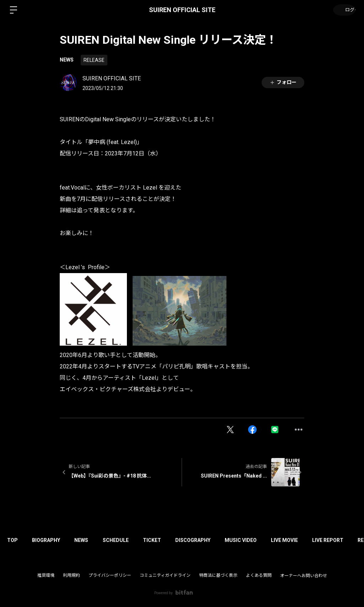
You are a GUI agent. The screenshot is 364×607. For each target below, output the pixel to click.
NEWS (67, 60)
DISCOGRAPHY (212, 540)
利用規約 (71, 575)
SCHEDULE (128, 540)
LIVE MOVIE (311, 540)
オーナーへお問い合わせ (304, 576)
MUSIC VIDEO (263, 540)
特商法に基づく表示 (218, 575)
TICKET (168, 540)
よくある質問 (259, 575)
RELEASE (94, 60)
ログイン (343, 10)
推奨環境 (46, 575)
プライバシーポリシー (110, 575)
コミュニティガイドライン (165, 575)
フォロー (283, 82)
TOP (14, 540)
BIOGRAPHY (51, 540)
